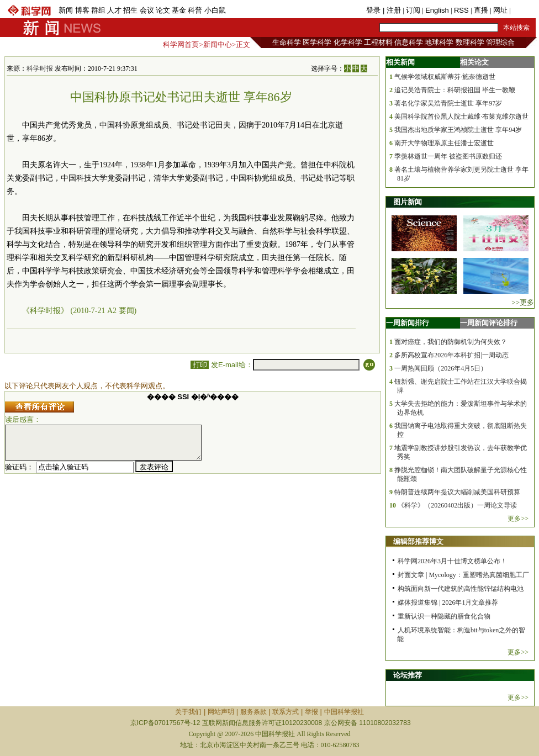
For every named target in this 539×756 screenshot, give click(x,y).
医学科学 (317, 42)
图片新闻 (408, 202)
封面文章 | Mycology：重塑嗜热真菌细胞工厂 (463, 575)
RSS (461, 10)
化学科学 (348, 42)
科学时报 (40, 68)
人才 (114, 10)
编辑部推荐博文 (418, 541)
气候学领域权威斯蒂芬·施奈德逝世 (445, 77)
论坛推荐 (408, 675)
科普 (195, 10)
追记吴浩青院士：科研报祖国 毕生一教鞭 (455, 90)
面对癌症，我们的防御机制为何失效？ (451, 342)
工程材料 (378, 42)
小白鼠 (215, 10)
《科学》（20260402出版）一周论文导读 (457, 505)
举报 (311, 712)
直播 (481, 10)
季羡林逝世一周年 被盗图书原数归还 (448, 156)
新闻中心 (218, 44)
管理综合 (500, 42)
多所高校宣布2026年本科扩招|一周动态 (451, 355)
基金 (179, 10)
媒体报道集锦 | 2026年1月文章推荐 (448, 602)
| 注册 (392, 10)
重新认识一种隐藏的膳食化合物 (444, 616)
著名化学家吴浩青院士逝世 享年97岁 (448, 103)
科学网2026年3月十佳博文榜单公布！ (452, 561)
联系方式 (286, 712)
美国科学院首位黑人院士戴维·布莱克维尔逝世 (461, 117)
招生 (130, 10)
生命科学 (287, 42)
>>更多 (523, 302)
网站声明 (221, 712)
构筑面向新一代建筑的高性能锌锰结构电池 (461, 589)
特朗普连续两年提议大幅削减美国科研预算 (457, 492)
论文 (163, 10)
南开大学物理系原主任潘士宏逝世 (444, 143)
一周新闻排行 (408, 323)
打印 (200, 365)
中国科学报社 (344, 712)
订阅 (413, 10)
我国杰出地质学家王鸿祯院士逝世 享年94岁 (458, 130)
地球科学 (439, 42)
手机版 (523, 10)
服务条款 (253, 712)
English (437, 10)
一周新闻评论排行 (489, 323)
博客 (82, 10)
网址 (500, 10)
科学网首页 (181, 44)
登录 (374, 10)
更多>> (518, 519)
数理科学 (470, 42)
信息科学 (409, 42)
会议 (147, 10)
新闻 (66, 10)
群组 (98, 10)
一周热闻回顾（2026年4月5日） (441, 368)
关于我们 (188, 712)
